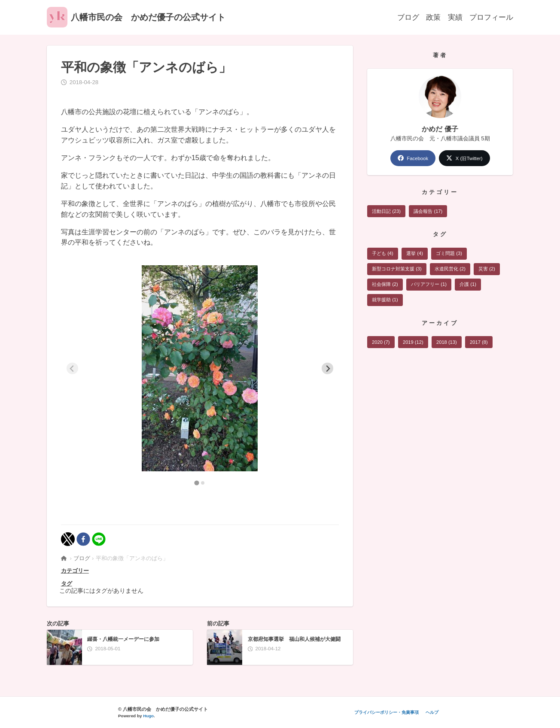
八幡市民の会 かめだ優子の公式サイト (136, 17)
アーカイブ (440, 324)
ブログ (408, 17)
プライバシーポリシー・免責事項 (386, 712)
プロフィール (491, 17)
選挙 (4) (415, 254)
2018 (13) (447, 343)
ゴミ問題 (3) (450, 254)
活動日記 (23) (386, 212)
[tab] (197, 483)
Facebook (412, 158)
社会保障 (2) (385, 285)
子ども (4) (383, 254)
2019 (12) (414, 343)
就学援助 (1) (385, 301)
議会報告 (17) (428, 212)
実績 (455, 17)
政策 (433, 17)
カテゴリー (75, 571)
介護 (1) (469, 285)
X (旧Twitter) (465, 158)
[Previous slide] (72, 369)
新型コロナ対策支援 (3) (397, 270)
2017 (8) (481, 343)
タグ (67, 584)
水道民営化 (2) (450, 270)
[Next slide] (327, 369)
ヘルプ (432, 712)
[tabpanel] (200, 368)
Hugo (148, 716)
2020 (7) (381, 343)
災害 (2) (488, 270)
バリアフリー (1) (429, 285)
